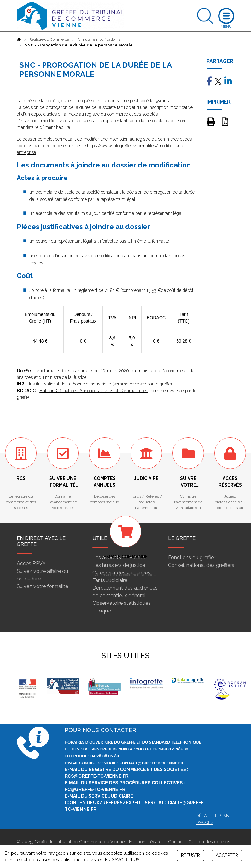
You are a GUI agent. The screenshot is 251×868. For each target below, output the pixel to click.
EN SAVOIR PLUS (122, 860)
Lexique (102, 611)
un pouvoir (40, 241)
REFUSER (190, 855)
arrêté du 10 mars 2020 (105, 371)
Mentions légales (146, 842)
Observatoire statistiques (122, 603)
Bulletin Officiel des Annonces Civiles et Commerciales (94, 391)
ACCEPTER (227, 855)
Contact (176, 842)
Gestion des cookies (209, 842)
